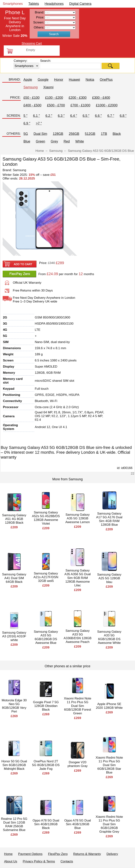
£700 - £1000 (80, 105)
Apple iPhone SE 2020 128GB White (109, 706)
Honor (59, 80)
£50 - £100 (32, 98)
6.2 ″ (49, 116)
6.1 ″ (36, 116)
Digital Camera (80, 4)
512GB (90, 134)
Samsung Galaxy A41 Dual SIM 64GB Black (14, 578)
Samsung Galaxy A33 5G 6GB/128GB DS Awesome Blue (46, 637)
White (80, 141)
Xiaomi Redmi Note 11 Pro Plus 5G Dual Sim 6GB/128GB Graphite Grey (109, 824)
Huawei (74, 80)
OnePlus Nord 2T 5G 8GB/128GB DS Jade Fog (46, 765)
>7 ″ (39, 123)
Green (40, 141)
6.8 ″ (123, 116)
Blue (27, 141)
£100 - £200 (54, 98)
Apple (28, 80)
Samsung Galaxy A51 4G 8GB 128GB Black (14, 519)
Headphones (54, 4)
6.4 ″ (73, 116)
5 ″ (25, 116)
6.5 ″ (86, 116)
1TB (104, 134)
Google (43, 80)
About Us (11, 861)
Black (117, 134)
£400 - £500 (32, 105)
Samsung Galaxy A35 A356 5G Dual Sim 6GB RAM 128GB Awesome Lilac (78, 578)
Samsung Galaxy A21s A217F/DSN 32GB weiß (46, 577)
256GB (74, 134)
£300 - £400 (101, 98)
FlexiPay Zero (58, 854)
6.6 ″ (98, 116)
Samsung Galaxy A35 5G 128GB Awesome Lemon (77, 518)
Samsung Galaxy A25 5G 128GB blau (109, 578)
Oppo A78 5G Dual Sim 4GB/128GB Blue (78, 824)
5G (26, 134)
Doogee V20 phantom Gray (78, 764)
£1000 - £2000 (107, 105)
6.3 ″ (61, 116)
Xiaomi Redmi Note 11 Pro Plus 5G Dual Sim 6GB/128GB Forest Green (78, 706)
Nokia (90, 80)
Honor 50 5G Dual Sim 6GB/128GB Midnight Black (14, 765)
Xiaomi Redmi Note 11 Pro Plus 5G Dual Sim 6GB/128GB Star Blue (109, 765)
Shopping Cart (32, 43)
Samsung (31, 87)
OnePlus (106, 80)
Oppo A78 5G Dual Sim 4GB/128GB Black (46, 824)
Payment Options (30, 854)
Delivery (112, 854)
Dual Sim (40, 134)
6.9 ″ (27, 123)
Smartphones (13, 4)
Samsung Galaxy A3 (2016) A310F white (14, 636)
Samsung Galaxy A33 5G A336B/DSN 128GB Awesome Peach (77, 636)
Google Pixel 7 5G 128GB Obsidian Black (46, 706)
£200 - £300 (78, 98)
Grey (54, 141)
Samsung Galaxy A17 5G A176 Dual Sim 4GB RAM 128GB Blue (109, 519)
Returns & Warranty (87, 854)
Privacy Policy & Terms (39, 861)
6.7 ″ (111, 116)
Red (67, 141)
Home (8, 854)
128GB (58, 134)
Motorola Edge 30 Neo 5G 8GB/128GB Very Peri (14, 706)
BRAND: (15, 80)
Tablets (34, 4)
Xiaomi (48, 87)
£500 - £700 (56, 105)
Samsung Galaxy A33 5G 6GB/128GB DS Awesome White (109, 637)
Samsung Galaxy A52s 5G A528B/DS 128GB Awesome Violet (46, 518)
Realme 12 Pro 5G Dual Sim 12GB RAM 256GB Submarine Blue (14, 824)
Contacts (67, 861)
